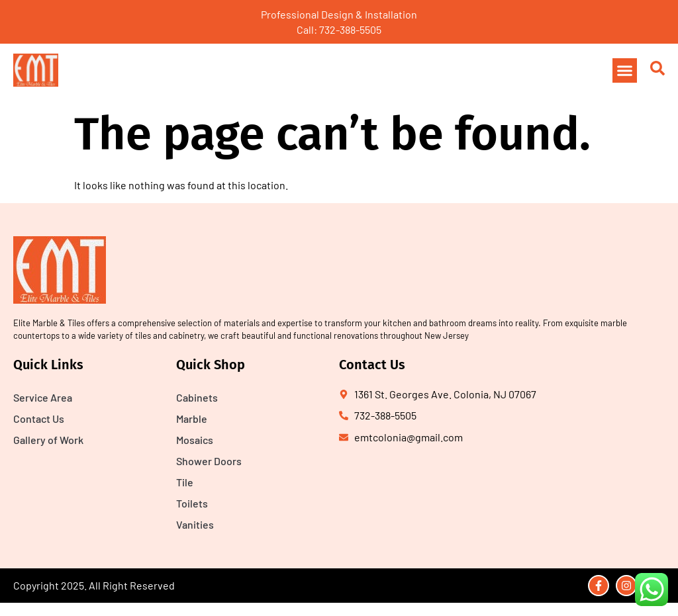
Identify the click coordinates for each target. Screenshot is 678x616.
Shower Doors (209, 461)
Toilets (192, 503)
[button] (625, 71)
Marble (192, 418)
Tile (185, 482)
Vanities (195, 524)
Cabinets (197, 397)
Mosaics (195, 440)
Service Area (43, 397)
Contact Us (39, 418)
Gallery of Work (48, 440)
